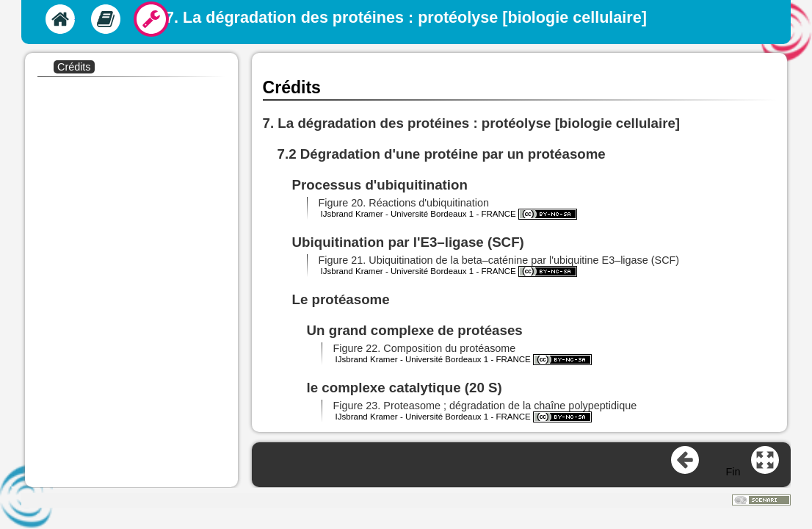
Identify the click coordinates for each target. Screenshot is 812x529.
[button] (408, 203)
